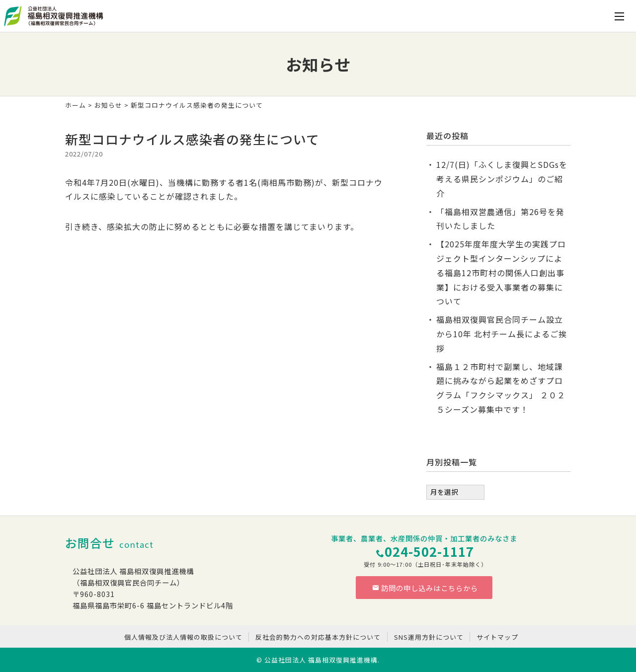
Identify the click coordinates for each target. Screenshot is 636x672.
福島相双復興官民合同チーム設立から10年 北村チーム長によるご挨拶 (502, 334)
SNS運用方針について (429, 637)
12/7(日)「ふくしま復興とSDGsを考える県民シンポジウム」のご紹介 (502, 179)
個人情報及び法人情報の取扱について (183, 637)
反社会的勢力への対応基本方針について (318, 637)
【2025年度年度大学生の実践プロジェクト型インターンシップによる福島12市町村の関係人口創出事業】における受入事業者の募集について (501, 272)
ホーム (76, 105)
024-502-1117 (429, 551)
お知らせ (108, 105)
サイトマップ (497, 637)
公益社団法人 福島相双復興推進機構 (321, 660)
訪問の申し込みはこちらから (425, 588)
